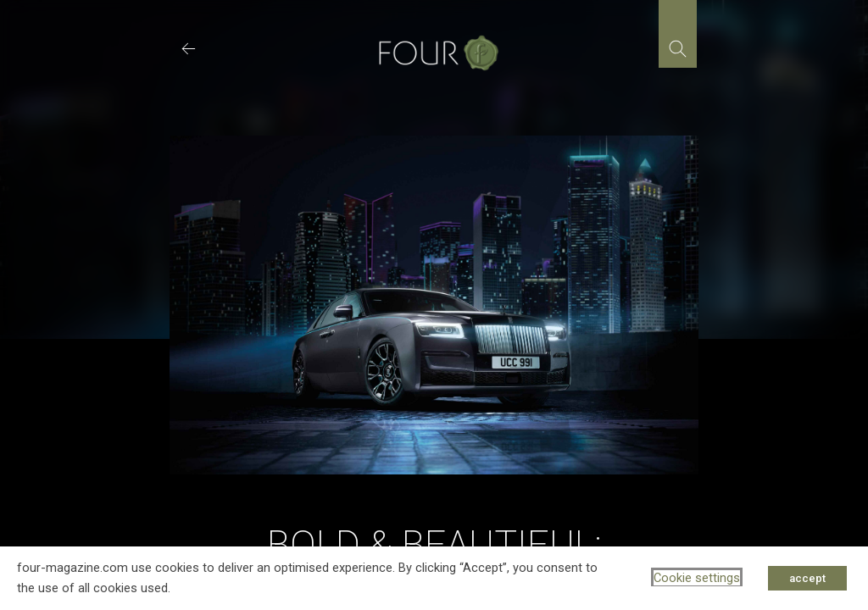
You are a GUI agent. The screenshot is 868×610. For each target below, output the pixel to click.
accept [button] (807, 578)
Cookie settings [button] (697, 578)
